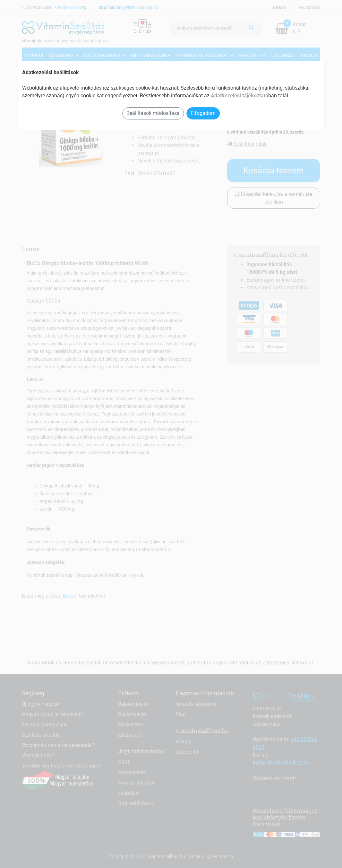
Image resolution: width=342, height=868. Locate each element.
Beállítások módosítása (153, 113)
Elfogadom (203, 113)
